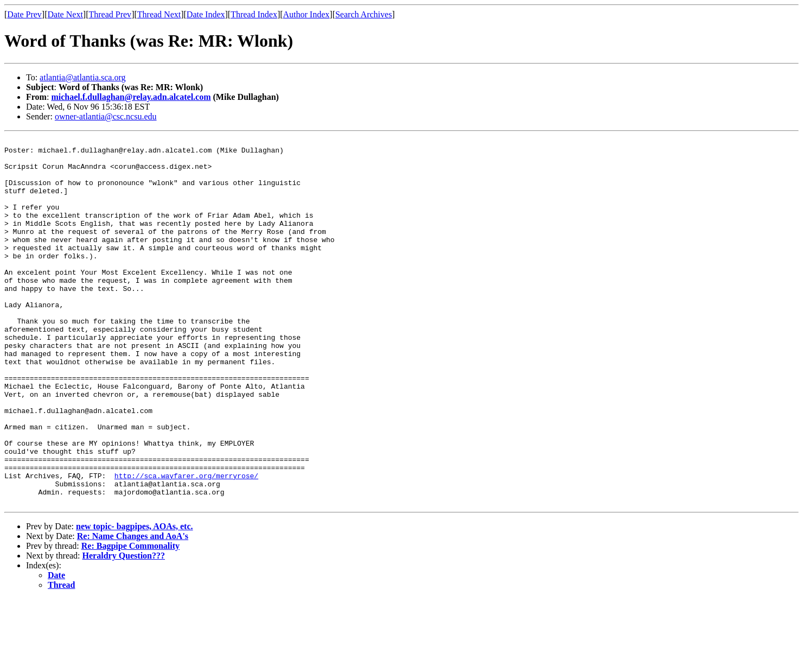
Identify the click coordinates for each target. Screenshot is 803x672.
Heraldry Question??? (124, 629)
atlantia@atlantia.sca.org (82, 77)
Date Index (206, 14)
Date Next (65, 14)
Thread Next (159, 14)
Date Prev (24, 14)
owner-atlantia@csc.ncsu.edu (106, 116)
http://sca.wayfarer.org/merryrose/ (186, 544)
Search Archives (364, 14)
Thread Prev (110, 14)
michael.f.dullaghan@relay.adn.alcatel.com (131, 97)
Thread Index (254, 14)
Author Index (307, 14)
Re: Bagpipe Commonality (130, 619)
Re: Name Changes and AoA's (133, 609)
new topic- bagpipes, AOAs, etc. (135, 600)
